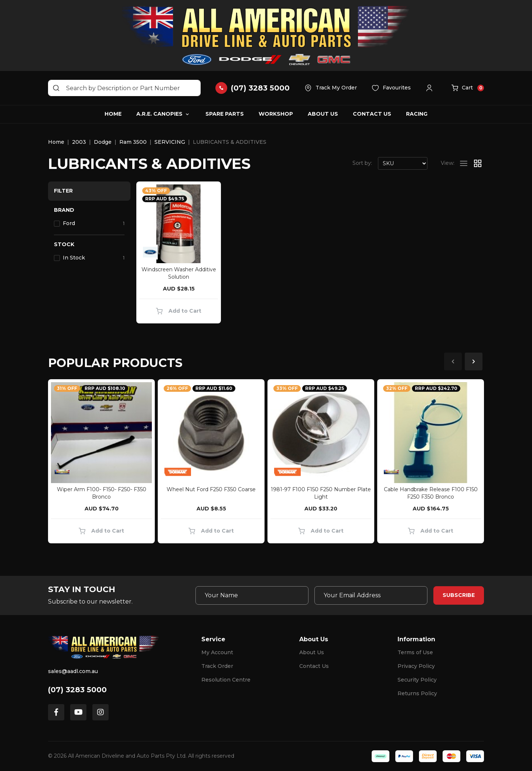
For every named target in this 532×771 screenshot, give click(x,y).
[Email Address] (371, 595)
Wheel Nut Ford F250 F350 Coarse (211, 489)
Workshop (276, 114)
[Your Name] (252, 595)
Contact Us (372, 114)
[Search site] (56, 88)
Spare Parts (225, 114)
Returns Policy (417, 693)
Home (113, 114)
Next (474, 361)
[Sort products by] (403, 163)
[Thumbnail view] (478, 163)
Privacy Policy (416, 666)
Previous (453, 361)
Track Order (217, 666)
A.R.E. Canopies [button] (159, 114)
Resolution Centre (226, 680)
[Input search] (124, 88)
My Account (217, 652)
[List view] (464, 163)
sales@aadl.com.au (73, 671)
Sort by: (362, 163)
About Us (323, 114)
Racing (417, 114)
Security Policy (417, 680)
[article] (101, 463)
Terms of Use (415, 652)
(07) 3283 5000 (77, 690)
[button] (431, 88)
